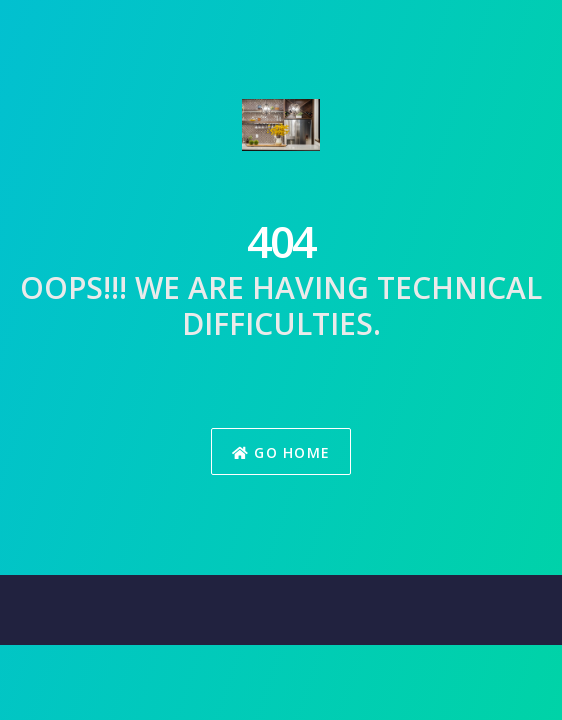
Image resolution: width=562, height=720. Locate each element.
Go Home (281, 452)
